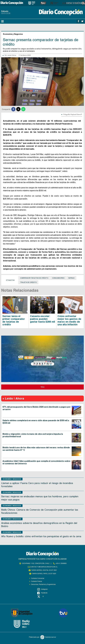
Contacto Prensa (36, 581)
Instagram (42, 589)
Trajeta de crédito (28, 282)
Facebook (42, 593)
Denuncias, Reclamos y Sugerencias (43, 584)
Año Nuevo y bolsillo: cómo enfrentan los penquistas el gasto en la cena (41, 536)
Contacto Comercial (38, 578)
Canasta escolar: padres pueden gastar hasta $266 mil (42, 319)
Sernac (71, 278)
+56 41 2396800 (61, 563)
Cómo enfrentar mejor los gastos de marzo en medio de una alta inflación (69, 320)
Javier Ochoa (12, 55)
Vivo (43, 387)
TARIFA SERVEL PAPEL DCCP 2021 (44, 574)
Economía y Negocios (12, 479)
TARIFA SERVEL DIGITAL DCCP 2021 (44, 570)
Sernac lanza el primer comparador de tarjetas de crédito (14, 320)
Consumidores (58, 278)
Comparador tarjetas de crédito (34, 278)
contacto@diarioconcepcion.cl (44, 567)
